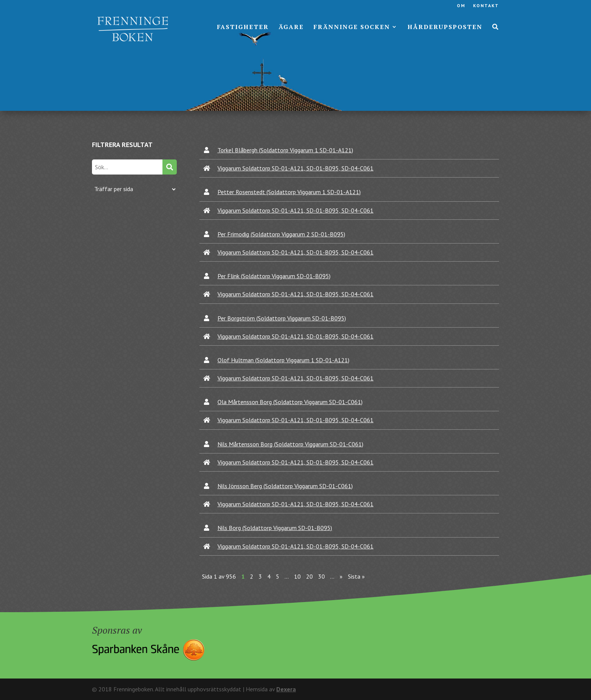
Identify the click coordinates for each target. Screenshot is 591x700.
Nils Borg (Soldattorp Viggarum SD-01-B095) (275, 528)
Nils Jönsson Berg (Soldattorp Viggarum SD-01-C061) (285, 486)
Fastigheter (243, 28)
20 (309, 576)
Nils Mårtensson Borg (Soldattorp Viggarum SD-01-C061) (290, 444)
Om (461, 6)
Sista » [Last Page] (356, 576)
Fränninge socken (352, 28)
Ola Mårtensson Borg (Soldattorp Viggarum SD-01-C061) (290, 402)
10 (297, 576)
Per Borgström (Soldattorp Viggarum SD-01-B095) (282, 318)
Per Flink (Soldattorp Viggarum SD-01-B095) (274, 276)
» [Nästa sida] (341, 576)
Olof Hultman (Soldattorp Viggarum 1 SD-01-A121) (283, 360)
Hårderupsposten (445, 28)
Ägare (291, 28)
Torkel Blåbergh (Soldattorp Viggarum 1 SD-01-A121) (285, 150)
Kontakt (486, 6)
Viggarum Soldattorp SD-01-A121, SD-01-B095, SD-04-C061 (295, 168)
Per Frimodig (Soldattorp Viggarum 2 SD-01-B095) (281, 234)
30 (322, 576)
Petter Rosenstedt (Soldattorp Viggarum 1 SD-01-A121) (289, 192)
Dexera (286, 689)
